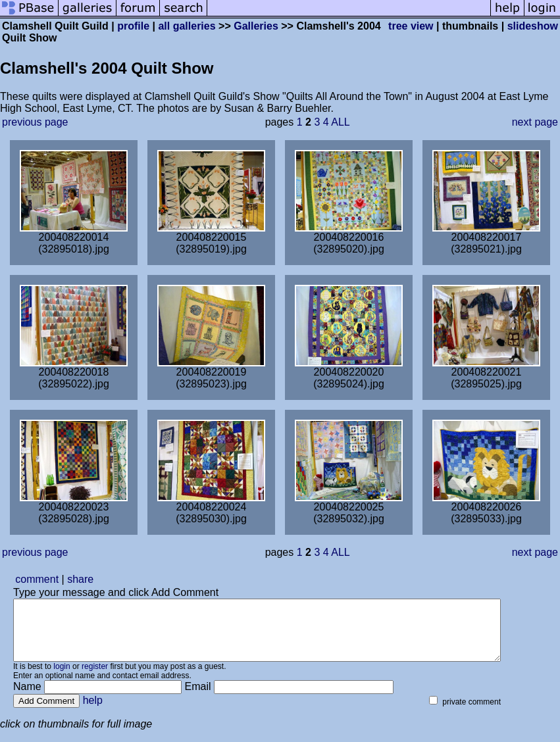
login (62, 678)
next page (535, 122)
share (80, 579)
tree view (411, 26)
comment (37, 579)
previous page (35, 122)
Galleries (256, 26)
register (95, 678)
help (93, 712)
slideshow (533, 26)
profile (133, 26)
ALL (340, 122)
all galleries (187, 26)
